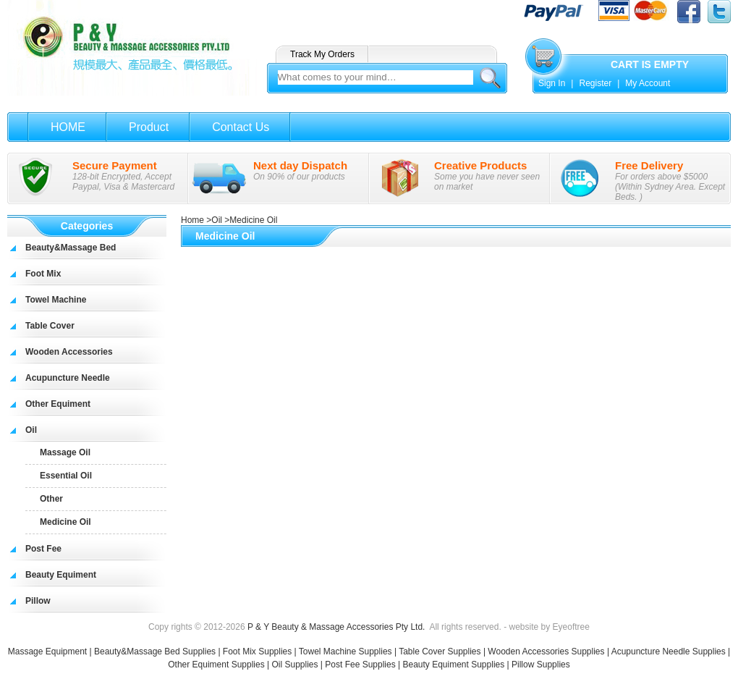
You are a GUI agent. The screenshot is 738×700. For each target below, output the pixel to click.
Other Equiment (58, 404)
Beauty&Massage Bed (71, 248)
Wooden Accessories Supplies (546, 651)
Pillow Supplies (541, 665)
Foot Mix (43, 274)
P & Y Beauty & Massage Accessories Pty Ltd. (336, 627)
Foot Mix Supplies (257, 651)
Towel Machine (56, 300)
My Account (648, 83)
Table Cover (50, 326)
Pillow (38, 601)
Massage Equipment (49, 651)
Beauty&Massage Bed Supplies (155, 651)
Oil (31, 430)
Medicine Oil (65, 522)
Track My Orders (322, 54)
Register (595, 83)
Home (192, 220)
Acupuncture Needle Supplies (669, 651)
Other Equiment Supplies (216, 665)
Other (51, 499)
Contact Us (241, 127)
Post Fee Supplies (360, 665)
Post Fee (43, 549)
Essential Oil (66, 476)
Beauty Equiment (61, 575)
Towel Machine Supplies (345, 651)
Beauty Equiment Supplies (453, 665)
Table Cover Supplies (440, 651)
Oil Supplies (294, 665)
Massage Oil (65, 452)
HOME (68, 127)
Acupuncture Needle (68, 378)
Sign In (552, 83)
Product (149, 127)
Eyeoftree (571, 627)
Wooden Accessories (69, 352)
